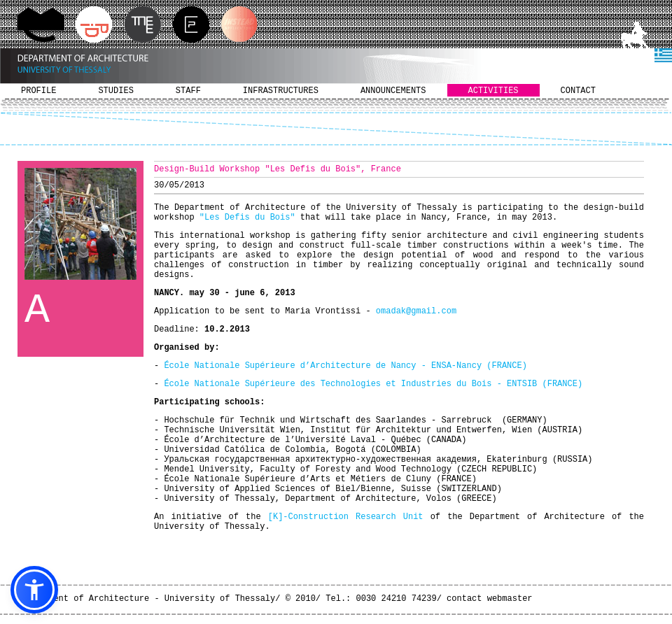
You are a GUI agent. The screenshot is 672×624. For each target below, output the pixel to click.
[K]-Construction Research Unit (346, 517)
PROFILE (38, 91)
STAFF (188, 91)
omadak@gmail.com (416, 311)
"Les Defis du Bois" (247, 218)
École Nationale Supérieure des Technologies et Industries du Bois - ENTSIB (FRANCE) (373, 384)
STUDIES (115, 91)
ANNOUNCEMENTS (393, 91)
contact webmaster (489, 599)
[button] (34, 590)
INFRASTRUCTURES (281, 91)
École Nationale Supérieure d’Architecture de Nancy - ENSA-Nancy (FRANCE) (345, 366)
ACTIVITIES (493, 91)
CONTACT (578, 91)
